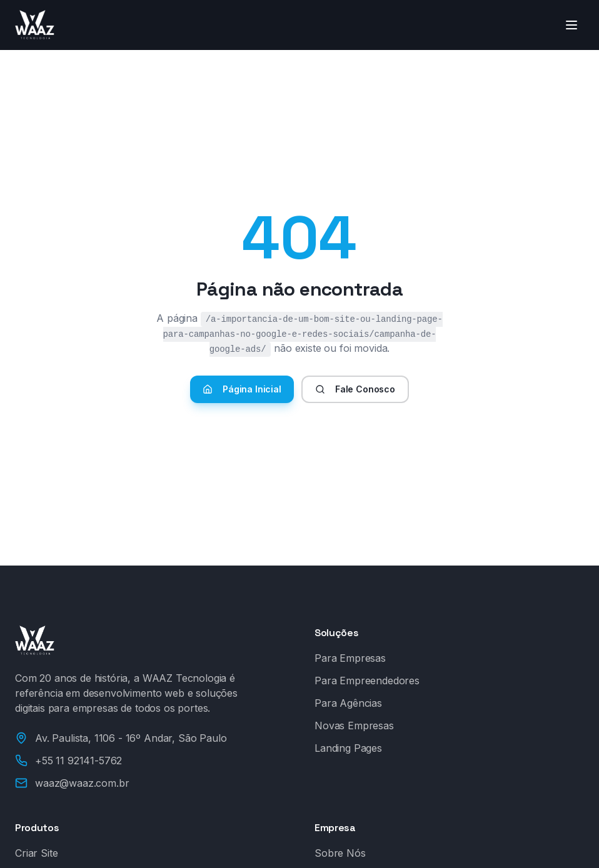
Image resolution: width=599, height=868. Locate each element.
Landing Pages (348, 748)
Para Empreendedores (367, 681)
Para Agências (348, 703)
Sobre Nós (340, 853)
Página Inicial (242, 389)
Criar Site (36, 853)
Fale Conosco (355, 389)
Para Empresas (350, 658)
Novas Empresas (354, 726)
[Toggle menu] (571, 25)
